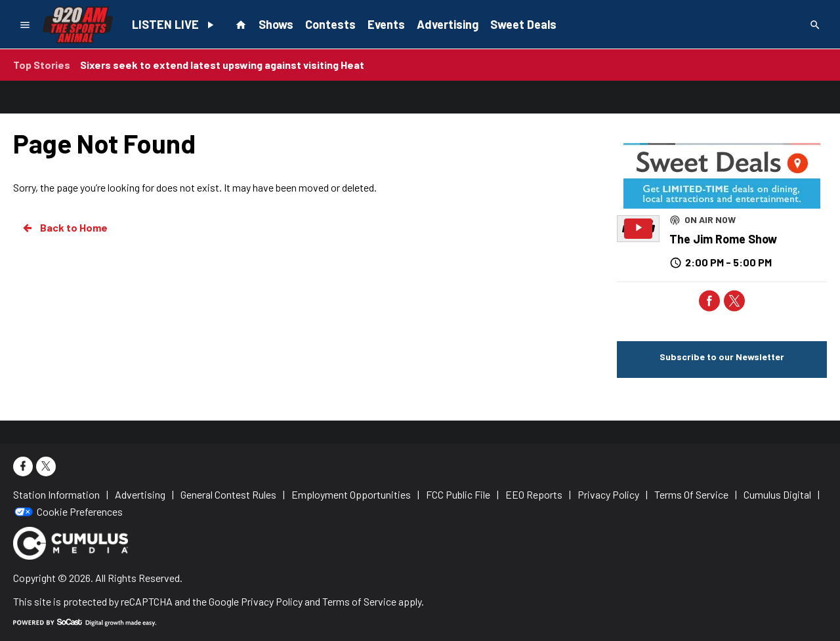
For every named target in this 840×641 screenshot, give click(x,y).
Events (386, 24)
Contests (330, 24)
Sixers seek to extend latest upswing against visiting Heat (222, 65)
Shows (276, 24)
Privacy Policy (272, 601)
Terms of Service (359, 601)
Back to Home (64, 228)
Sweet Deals (523, 24)
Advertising (448, 24)
